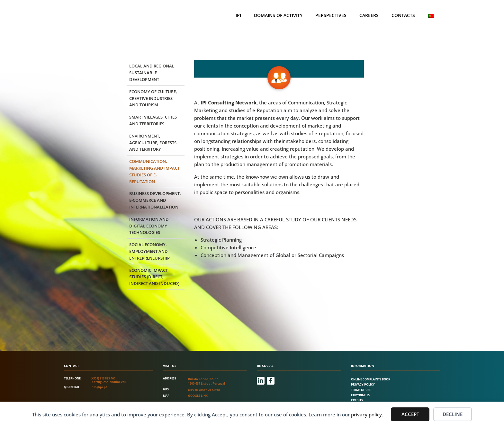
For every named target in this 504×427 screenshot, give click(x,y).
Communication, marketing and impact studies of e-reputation (154, 171)
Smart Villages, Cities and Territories (153, 120)
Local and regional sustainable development (152, 73)
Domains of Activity (278, 15)
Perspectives (331, 15)
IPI (238, 15)
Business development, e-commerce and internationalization (155, 200)
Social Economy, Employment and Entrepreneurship (149, 251)
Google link (198, 396)
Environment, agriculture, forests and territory (153, 143)
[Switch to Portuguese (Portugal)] (431, 16)
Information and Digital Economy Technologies (149, 226)
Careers (369, 15)
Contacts (403, 15)
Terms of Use (361, 390)
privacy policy (366, 414)
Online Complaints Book (371, 379)
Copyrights (360, 395)
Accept (410, 414)
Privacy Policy (363, 384)
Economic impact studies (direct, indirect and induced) (154, 277)
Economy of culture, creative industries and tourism (153, 98)
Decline (453, 414)
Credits (357, 400)
